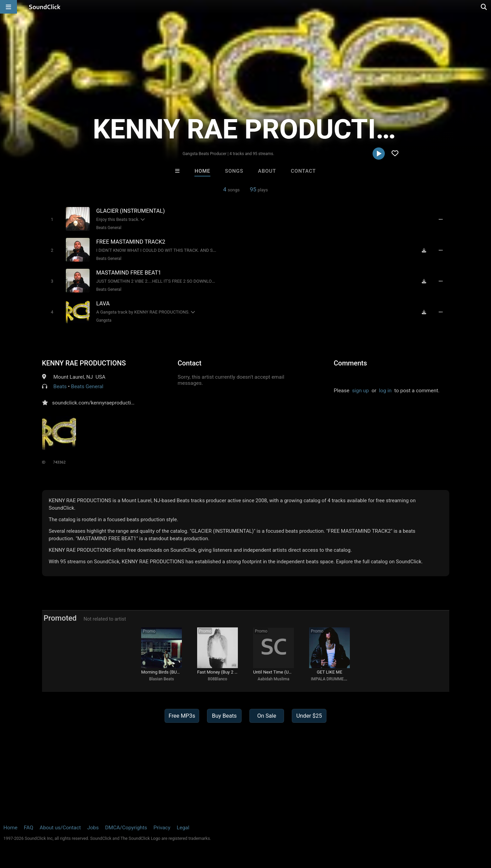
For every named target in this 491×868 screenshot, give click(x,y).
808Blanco (217, 679)
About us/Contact (60, 828)
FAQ (29, 828)
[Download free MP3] (424, 250)
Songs (234, 171)
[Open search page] (484, 7)
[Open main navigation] (8, 7)
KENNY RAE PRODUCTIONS (84, 363)
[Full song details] (441, 219)
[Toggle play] (52, 219)
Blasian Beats (161, 679)
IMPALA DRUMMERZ (330, 679)
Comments (351, 363)
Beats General (109, 228)
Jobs (93, 828)
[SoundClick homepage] (45, 7)
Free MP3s (182, 716)
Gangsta (104, 320)
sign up (360, 391)
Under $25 (309, 716)
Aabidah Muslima (273, 679)
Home (202, 171)
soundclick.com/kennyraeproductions (96, 403)
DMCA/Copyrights (126, 828)
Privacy (162, 828)
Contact (303, 171)
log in (385, 391)
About (267, 171)
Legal (183, 828)
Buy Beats (224, 716)
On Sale (267, 716)
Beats (60, 386)
